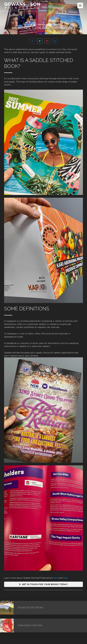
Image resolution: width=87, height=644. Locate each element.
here (56, 578)
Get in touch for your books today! (44, 584)
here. (66, 578)
